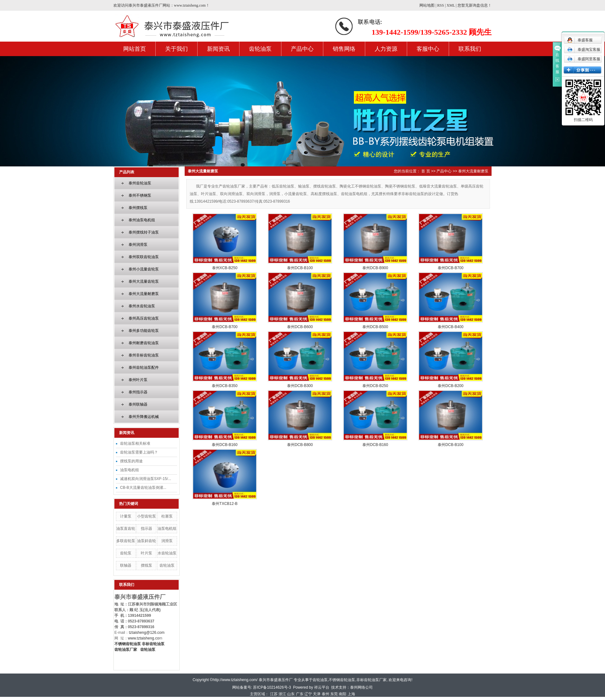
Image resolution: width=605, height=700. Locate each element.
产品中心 (302, 49)
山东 (291, 694)
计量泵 (126, 516)
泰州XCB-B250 (225, 268)
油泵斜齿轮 (147, 541)
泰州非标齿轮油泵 (144, 355)
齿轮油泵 (260, 49)
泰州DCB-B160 (225, 445)
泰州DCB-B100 (300, 268)
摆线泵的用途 (131, 461)
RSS (441, 5)
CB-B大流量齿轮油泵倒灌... (143, 488)
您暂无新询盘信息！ (475, 5)
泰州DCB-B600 (300, 327)
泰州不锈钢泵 (140, 195)
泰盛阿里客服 (584, 59)
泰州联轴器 (138, 404)
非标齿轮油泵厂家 (372, 680)
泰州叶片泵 (138, 380)
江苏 (274, 694)
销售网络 (344, 49)
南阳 (343, 694)
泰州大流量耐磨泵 (144, 294)
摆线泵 (147, 565)
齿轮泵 (126, 553)
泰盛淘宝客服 (584, 49)
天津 (317, 694)
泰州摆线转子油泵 (144, 232)
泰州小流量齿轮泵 (144, 269)
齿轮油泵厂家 (126, 650)
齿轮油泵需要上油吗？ (139, 452)
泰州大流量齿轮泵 (144, 281)
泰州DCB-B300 (300, 386)
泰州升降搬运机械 (144, 417)
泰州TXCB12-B (225, 504)
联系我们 (470, 49)
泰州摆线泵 (138, 208)
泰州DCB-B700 (450, 268)
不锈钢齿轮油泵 (342, 680)
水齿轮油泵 (167, 553)
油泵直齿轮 (126, 529)
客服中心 (428, 49)
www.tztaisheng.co (144, 638)
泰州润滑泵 (138, 245)
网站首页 (135, 49)
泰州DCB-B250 (375, 386)
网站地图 (427, 5)
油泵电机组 (130, 470)
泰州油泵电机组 (142, 220)
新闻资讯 (218, 49)
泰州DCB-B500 (375, 327)
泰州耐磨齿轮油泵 (144, 343)
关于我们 (176, 49)
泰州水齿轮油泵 (142, 306)
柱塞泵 (167, 516)
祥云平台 (322, 687)
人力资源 (386, 49)
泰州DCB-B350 (225, 386)
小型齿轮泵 (147, 516)
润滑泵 (167, 541)
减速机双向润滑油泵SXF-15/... (146, 479)
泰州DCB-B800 (300, 445)
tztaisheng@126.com (147, 633)
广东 (300, 694)
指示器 (147, 529)
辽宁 (308, 694)
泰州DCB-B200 (450, 386)
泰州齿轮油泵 (140, 183)
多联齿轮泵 (126, 541)
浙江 (282, 694)
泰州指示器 (138, 392)
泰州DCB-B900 (375, 268)
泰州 (326, 694)
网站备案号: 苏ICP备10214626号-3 (262, 687)
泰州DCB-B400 (450, 327)
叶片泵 (147, 553)
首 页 (426, 171)
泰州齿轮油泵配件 (144, 367)
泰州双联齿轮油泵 (144, 257)
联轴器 (126, 565)
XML (451, 5)
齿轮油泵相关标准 (135, 443)
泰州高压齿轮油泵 (144, 318)
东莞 (334, 694)
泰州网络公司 (361, 687)
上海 (351, 694)
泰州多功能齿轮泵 (144, 331)
